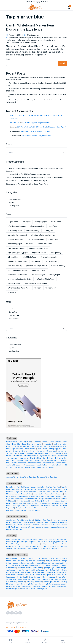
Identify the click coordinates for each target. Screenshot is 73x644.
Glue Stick (36, 442)
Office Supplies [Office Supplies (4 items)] (51, 262)
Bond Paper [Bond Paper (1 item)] (53, 226)
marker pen (30, 40)
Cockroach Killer (57, 503)
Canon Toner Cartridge (28, 477)
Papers (11, 203)
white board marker (31, 456)
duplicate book (43, 465)
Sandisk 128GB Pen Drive (50, 525)
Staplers (45, 442)
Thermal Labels (36, 546)
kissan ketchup (32, 503)
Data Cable (47, 520)
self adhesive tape (13, 542)
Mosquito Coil (57, 506)
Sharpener (17, 451)
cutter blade (17, 446)
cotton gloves (42, 589)
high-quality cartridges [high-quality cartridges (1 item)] (17, 248)
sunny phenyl (11, 568)
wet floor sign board (26, 570)
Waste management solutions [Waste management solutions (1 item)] (36, 284)
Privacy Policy (23, 627)
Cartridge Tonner (12, 477)
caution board (11, 570)
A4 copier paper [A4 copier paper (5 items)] (41, 222)
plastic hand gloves (36, 584)
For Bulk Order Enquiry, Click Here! (37, 2)
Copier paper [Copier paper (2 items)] (53, 239)
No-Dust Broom (55, 559)
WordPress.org (14, 319)
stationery (51, 40)
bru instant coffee (21, 496)
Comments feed (14, 316)
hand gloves (21, 584)
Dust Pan (41, 561)
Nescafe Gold (50, 494)
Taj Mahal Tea (33, 496)
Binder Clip (16, 444)
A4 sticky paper (17, 544)
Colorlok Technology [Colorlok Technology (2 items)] (16, 239)
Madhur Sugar (61, 496)
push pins (57, 444)
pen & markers (30, 449)
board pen (58, 38)
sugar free (10, 499)
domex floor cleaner (59, 565)
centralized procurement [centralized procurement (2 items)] (17, 235)
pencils (9, 451)
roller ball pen (41, 451)
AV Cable (20, 520)
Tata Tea (49, 487)
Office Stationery (33, 35)
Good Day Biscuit (23, 501)
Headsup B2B (15, 123)
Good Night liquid (18, 506)
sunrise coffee (44, 496)
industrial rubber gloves (58, 586)
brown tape (48, 539)
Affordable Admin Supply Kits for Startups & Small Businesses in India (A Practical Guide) (36, 96)
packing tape (16, 539)
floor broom (43, 559)
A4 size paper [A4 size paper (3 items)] (56, 222)
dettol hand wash (29, 579)
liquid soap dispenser (34, 582)
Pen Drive (35, 525)
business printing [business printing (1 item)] (33, 231)
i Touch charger (28, 523)
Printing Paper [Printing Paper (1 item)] (54, 275)
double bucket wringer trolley (24, 563)
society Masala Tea (38, 487)
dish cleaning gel (18, 565)
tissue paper (29, 575)
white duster (11, 575)
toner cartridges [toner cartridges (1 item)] (14, 284)
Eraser (25, 451)
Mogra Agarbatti (20, 510)
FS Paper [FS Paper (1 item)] (30, 244)
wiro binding (51, 460)
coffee (17, 494)
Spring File (10, 460)
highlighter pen (45, 456)
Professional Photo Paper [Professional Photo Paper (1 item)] (45, 279)
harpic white (37, 568)
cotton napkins (42, 570)
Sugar (53, 496)
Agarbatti (44, 508)
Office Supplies (12, 442)
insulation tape (61, 446)
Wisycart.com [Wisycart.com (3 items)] (51, 288)
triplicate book (56, 465)
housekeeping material (51, 582)
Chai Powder (25, 487)
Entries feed (13, 312)
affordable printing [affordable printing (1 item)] (37, 226)
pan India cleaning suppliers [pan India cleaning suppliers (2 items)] (37, 266)
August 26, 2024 (14, 35)
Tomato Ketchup (19, 503)
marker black (11, 40)
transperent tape (36, 539)
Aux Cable (29, 520)
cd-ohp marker (56, 453)
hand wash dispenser (58, 579)
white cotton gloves (28, 589)
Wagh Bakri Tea (17, 489)
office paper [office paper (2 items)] (36, 262)
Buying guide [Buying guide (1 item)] (48, 231)
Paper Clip (26, 444)
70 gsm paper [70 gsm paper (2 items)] (13, 222)
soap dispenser (43, 579)
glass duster (62, 573)
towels (28, 573)
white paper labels (20, 549)
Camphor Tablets (32, 508)
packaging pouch (55, 542)
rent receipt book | (30, 465)
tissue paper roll (12, 577)
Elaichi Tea (10, 494)
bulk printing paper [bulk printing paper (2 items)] (15, 231)
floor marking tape (60, 539)
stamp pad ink (37, 446)
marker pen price (40, 40)
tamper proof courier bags (38, 542)
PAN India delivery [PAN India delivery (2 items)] (58, 266)
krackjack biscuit (43, 501)
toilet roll (23, 577)
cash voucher (19, 467)
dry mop (21, 561)
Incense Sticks (55, 508)
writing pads (40, 460)
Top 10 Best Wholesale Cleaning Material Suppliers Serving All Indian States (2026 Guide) (36, 84)
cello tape (25, 539)
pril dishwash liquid (32, 565)
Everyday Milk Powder (47, 499)
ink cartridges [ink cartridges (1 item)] (13, 257)
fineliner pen (52, 451)
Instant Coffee (39, 494)
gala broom (32, 559)
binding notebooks (19, 463)
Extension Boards (42, 523)
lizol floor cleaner (24, 568)
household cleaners (43, 563)
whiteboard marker (30, 43)
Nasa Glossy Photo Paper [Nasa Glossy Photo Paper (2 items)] (18, 262)
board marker (49, 38)
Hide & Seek (55, 501)
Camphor (20, 508)
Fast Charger (17, 523)
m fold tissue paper (59, 575)
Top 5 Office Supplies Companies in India (36, 123)
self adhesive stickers (20, 546)
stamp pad (26, 446)
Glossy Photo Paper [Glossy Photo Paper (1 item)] (45, 244)
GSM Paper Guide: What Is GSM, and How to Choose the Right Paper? (41, 127)
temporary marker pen (14, 43)
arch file (54, 458)
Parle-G (33, 501)
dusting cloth (54, 570)
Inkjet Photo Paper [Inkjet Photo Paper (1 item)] (30, 257)
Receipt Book (61, 463)
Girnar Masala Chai (55, 489)
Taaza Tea (60, 494)
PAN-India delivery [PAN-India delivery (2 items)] (15, 266)
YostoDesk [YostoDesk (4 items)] (12, 292)
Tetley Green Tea (52, 492)
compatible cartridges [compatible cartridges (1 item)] (36, 239)
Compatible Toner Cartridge (47, 477)
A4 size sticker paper (32, 544)
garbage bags (49, 568)
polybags (24, 542)
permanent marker (42, 453)
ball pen (32, 451)
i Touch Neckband (23, 525)
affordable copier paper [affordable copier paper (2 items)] (17, 226)
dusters (51, 467)
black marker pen (25, 38)
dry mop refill (31, 561)
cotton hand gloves (13, 589)
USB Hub (38, 520)
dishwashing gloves (13, 586)
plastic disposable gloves (56, 584)
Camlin (65, 38)
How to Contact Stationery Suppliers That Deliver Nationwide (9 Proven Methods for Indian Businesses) (36, 79)
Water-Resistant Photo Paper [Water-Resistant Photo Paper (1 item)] (19, 288)
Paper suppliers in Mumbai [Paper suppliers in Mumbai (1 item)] (18, 270)
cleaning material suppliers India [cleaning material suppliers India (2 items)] (43, 235)
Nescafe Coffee (27, 494)
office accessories (35, 463)
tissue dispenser (35, 577)
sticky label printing (49, 544)
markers (30, 453)
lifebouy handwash (49, 577)
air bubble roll (45, 549)
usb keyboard (17, 530)
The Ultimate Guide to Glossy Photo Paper (35, 131)
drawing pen (62, 451)
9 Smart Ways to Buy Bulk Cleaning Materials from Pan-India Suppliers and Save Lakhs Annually (35, 101)
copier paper (63, 456)
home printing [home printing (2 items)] (56, 253)
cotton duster (51, 573)
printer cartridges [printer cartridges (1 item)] (38, 275)
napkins (20, 575)
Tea (18, 487)
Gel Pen (23, 453)
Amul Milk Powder (31, 499)
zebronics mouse (42, 527)
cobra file (62, 458)
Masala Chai (42, 489)
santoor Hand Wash (14, 579)
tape (8, 449)
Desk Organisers (25, 442)
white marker (18, 456)
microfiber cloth (18, 573)
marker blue (21, 40)
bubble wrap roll (34, 549)
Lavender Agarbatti (35, 510)
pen (65, 449)
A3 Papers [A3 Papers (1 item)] (27, 222)
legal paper (24, 458)
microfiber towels (38, 573)
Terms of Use (11, 627)
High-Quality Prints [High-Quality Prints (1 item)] (39, 253)
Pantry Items (11, 487)
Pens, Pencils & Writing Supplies (49, 449)
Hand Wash (62, 577)
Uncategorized (14, 206)
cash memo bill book (40, 467)
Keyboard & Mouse (27, 527)
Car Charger (11, 520)
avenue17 (13, 116)
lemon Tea (63, 492)
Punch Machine (55, 442)
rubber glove (27, 586)
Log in (11, 309)
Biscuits (59, 499)
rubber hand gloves (40, 586)
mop (15, 561)
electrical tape (49, 446)
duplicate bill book (13, 465)
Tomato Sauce (45, 503)
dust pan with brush (53, 561)
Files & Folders (36, 458)
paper (54, 456)
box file (46, 458)
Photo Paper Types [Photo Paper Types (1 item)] (39, 270)
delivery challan (49, 463)
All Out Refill (45, 506)
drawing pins (37, 444)
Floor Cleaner (45, 565)
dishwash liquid (57, 563)
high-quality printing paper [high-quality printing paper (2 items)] (18, 253)
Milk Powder (19, 499)
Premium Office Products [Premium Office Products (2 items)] (18, 275)
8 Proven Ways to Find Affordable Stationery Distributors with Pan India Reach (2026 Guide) (35, 90)
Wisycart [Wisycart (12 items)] (38, 288)
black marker (14, 38)
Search (9, 59)
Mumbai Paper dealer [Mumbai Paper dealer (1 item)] (49, 257)
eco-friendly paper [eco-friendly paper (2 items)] (15, 244)
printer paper (13, 458)
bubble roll (55, 549)
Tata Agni (57, 487)
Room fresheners (13, 559)
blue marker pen (37, 38)
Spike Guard (54, 523)
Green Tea (41, 492)
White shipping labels (51, 546)
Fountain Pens (13, 453)
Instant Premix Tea (30, 492)
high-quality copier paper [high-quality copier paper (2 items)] (39, 248)
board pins (48, 444)
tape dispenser (17, 449)
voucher (28, 467)
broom (24, 559)
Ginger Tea (18, 492)
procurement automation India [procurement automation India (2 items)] (20, 279)
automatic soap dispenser (16, 582)
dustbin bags (61, 568)
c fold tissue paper (43, 575)
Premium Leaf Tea (30, 489)
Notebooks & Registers (25, 460)
